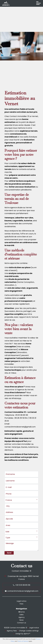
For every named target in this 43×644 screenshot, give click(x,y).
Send (9, 553)
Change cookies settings (29, 631)
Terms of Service (23, 641)
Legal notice (34, 628)
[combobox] (21, 500)
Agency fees (12, 631)
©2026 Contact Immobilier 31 (16, 628)
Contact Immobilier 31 (21, 571)
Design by (23, 634)
